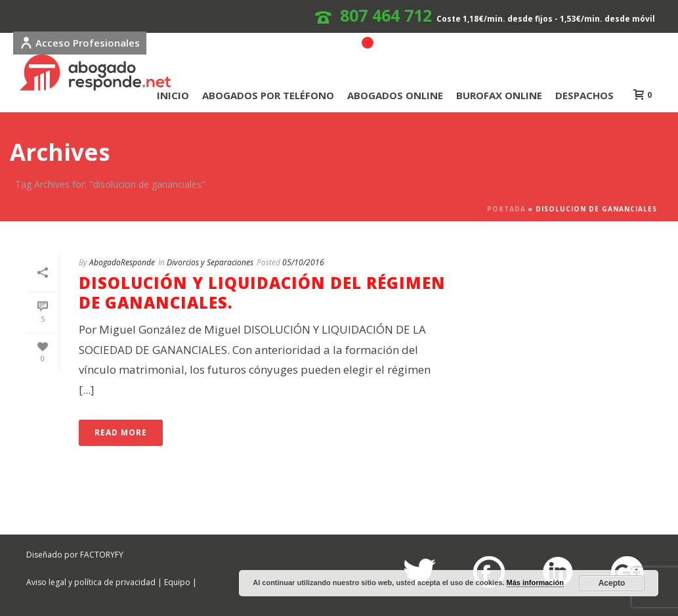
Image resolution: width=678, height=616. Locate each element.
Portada (506, 209)
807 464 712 (386, 15)
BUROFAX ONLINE (499, 95)
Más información (535, 583)
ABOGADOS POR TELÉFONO (268, 95)
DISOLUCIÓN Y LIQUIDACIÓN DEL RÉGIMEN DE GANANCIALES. (262, 293)
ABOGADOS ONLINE (395, 95)
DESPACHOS (584, 95)
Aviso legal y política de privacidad (91, 582)
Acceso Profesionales (80, 43)
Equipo (177, 582)
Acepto (612, 583)
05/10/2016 (303, 262)
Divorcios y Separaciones (210, 262)
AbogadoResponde (122, 262)
